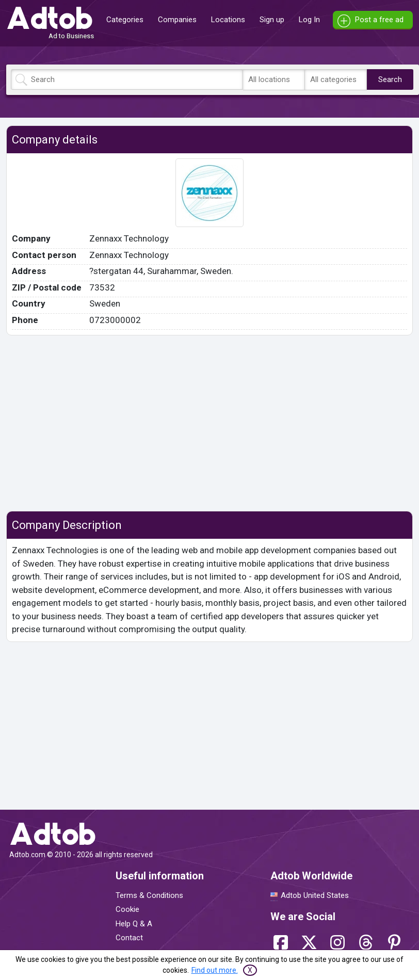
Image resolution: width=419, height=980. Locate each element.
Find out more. (215, 970)
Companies (177, 20)
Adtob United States (315, 895)
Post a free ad (379, 20)
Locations (228, 20)
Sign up (272, 20)
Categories (125, 20)
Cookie (127, 909)
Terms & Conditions (149, 895)
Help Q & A (134, 924)
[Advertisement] (209, 423)
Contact (129, 938)
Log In (309, 20)
